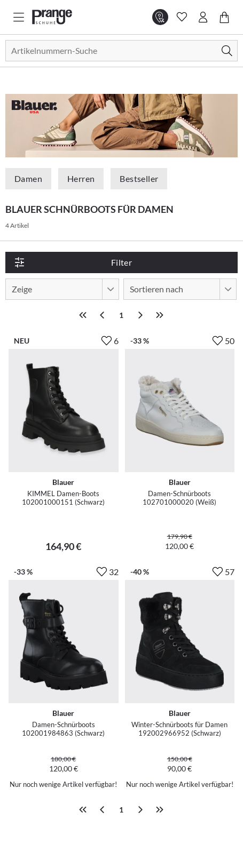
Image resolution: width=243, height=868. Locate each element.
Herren (81, 178)
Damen (28, 178)
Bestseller (139, 178)
